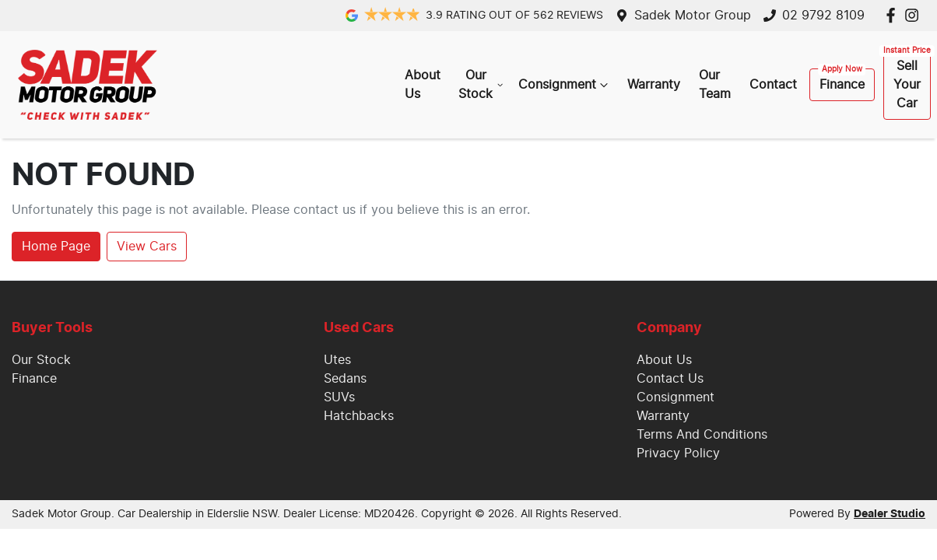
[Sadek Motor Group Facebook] (894, 15)
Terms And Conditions (702, 435)
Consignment (565, 85)
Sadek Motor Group (693, 16)
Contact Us (670, 379)
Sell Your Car (907, 85)
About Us (423, 85)
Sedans (345, 379)
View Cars (147, 247)
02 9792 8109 (823, 16)
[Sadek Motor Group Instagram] (915, 15)
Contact (773, 85)
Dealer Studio (890, 514)
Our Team (715, 85)
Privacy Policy (678, 453)
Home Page (56, 247)
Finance (842, 85)
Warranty (654, 85)
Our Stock (482, 85)
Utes (337, 360)
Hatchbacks (359, 416)
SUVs (339, 397)
